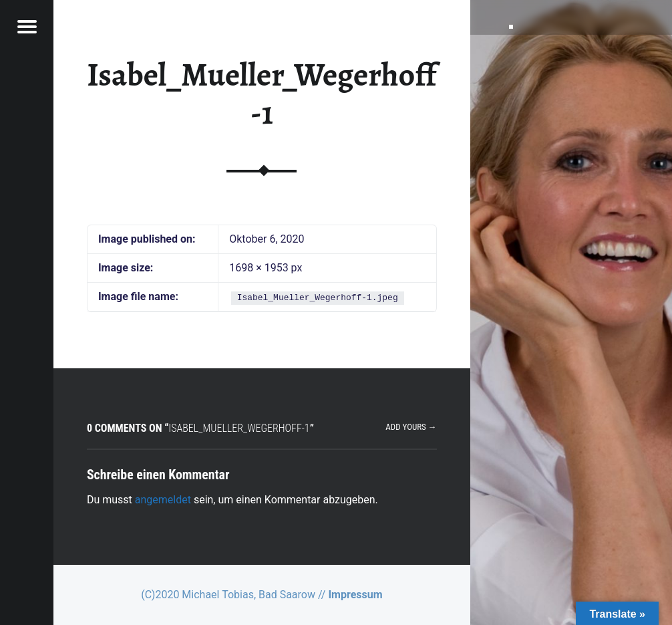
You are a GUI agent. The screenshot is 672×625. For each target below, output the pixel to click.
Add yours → (411, 427)
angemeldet (163, 500)
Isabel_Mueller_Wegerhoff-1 (262, 94)
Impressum (355, 595)
